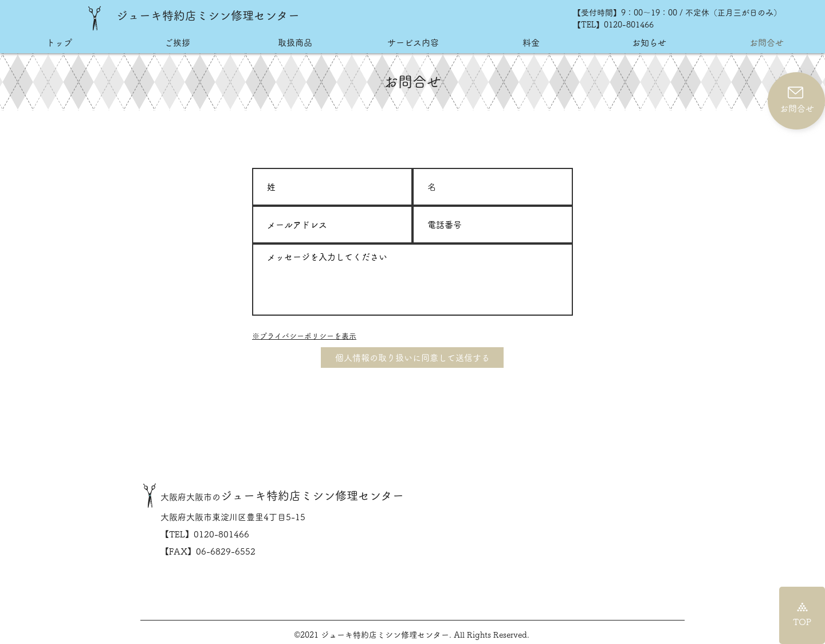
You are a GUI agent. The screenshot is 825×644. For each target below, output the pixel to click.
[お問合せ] (796, 101)
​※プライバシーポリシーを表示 (304, 336)
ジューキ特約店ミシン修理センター (208, 15)
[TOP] (802, 615)
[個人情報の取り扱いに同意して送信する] (412, 358)
